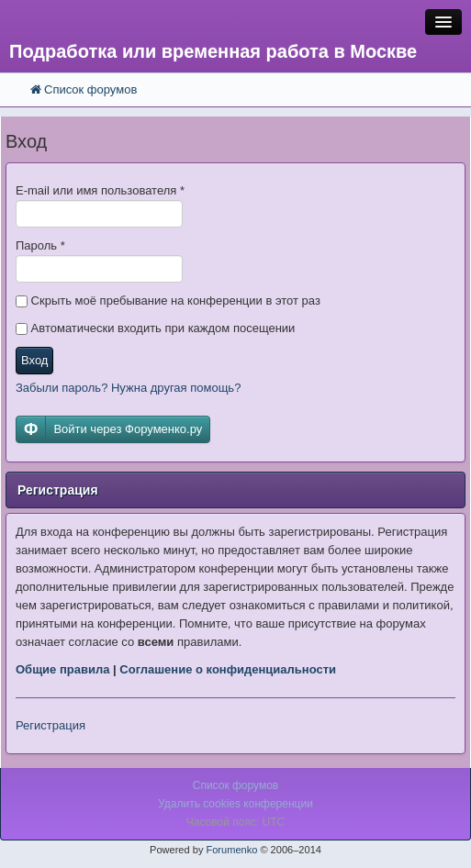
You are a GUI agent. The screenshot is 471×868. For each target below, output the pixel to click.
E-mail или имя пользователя (100, 190)
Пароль (40, 245)
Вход (34, 360)
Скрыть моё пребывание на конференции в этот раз (168, 300)
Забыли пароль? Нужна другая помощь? (128, 388)
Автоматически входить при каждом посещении (155, 328)
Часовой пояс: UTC (235, 822)
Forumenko (231, 850)
